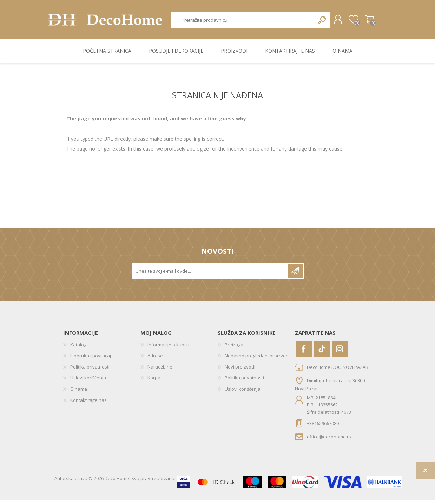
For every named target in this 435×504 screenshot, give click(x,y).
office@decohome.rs (329, 440)
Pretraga (315, 22)
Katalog (78, 348)
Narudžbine (160, 370)
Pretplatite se (295, 274)
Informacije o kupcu (168, 348)
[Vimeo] (322, 352)
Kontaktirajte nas (88, 403)
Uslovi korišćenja (88, 381)
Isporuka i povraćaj (91, 359)
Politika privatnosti (90, 370)
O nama (79, 392)
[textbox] (239, 22)
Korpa (362, 21)
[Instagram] (340, 352)
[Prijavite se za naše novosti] (210, 274)
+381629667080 (323, 426)
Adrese (155, 359)
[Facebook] (304, 352)
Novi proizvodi (240, 370)
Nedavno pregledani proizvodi (257, 359)
